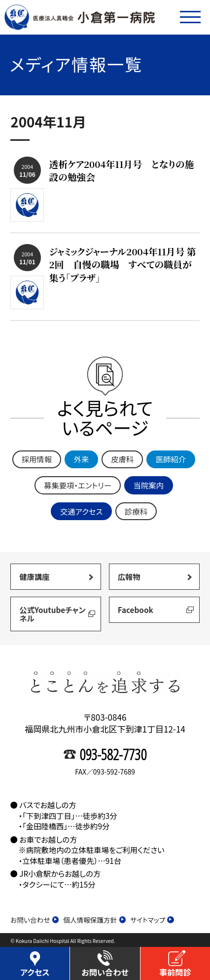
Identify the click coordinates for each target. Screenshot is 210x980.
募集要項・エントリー (78, 485)
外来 (82, 459)
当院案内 (149, 485)
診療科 (136, 511)
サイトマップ (152, 920)
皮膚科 (122, 459)
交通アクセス (81, 511)
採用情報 (37, 459)
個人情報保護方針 (94, 920)
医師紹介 (171, 459)
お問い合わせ (35, 920)
